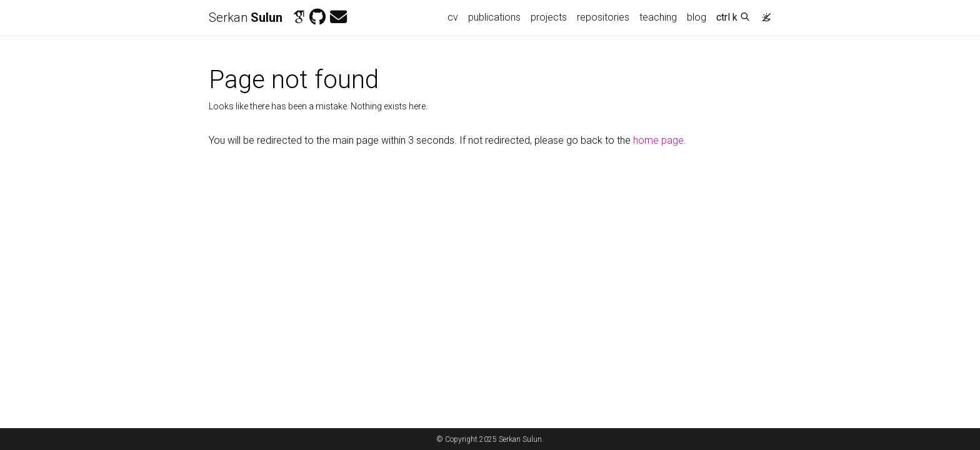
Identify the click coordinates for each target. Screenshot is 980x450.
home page (658, 140)
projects (549, 17)
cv (453, 17)
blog (697, 17)
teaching (658, 17)
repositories (603, 17)
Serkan (246, 17)
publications (494, 17)
